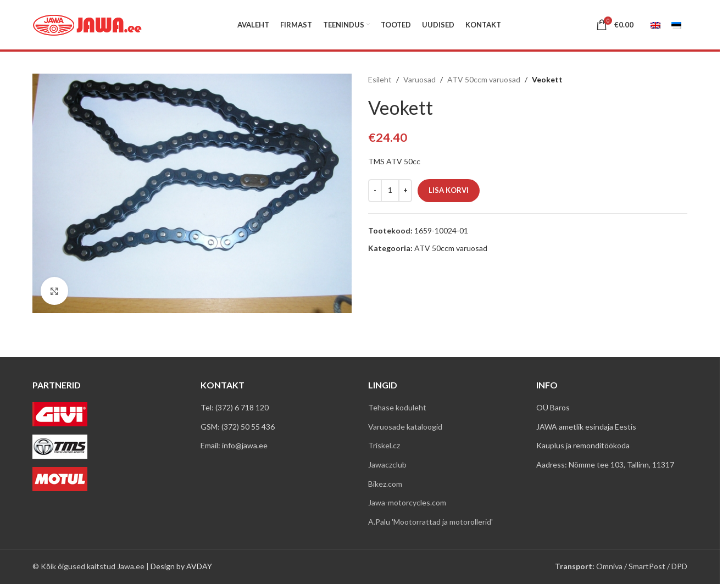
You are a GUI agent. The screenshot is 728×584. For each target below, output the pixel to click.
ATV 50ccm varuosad (484, 79)
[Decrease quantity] (375, 191)
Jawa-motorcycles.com (407, 502)
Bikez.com (385, 484)
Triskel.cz (384, 445)
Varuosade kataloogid (405, 427)
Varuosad (419, 79)
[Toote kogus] (390, 191)
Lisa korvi (449, 190)
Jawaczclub (387, 465)
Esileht (380, 79)
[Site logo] (87, 24)
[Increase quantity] (405, 191)
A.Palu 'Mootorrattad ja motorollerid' (430, 522)
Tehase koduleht (397, 407)
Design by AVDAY (181, 566)
